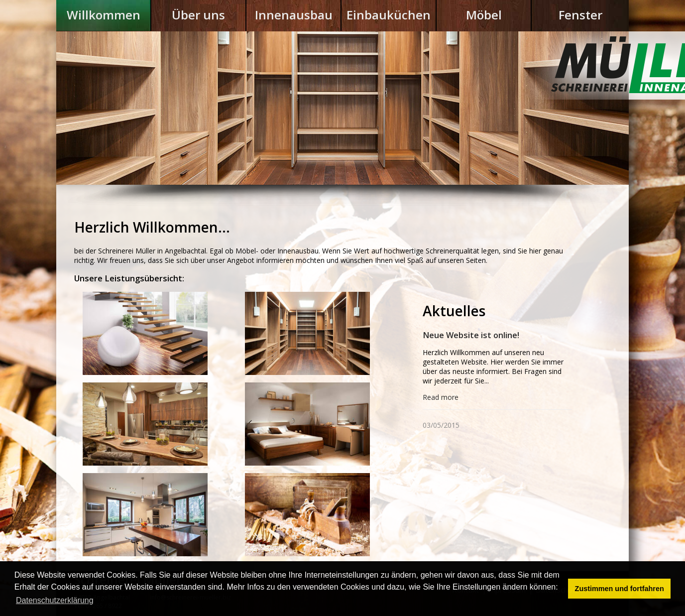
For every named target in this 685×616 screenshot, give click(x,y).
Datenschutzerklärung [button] (55, 600)
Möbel (484, 15)
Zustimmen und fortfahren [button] (620, 589)
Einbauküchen (389, 15)
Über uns (198, 15)
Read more (441, 397)
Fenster (580, 15)
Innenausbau (294, 15)
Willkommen (104, 15)
